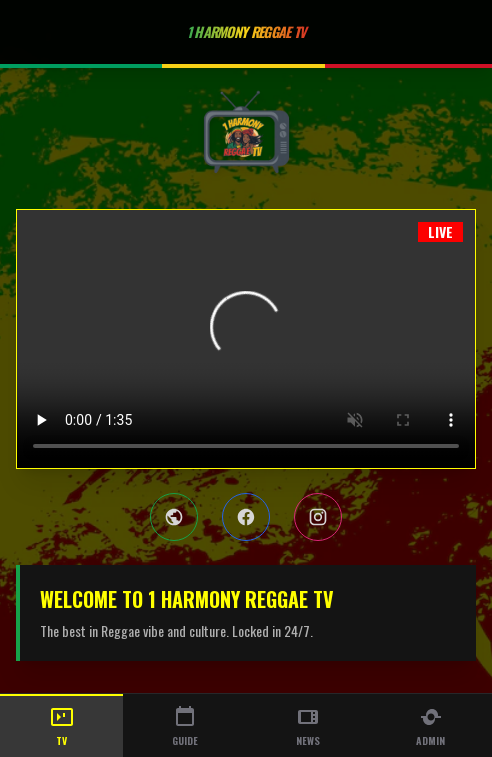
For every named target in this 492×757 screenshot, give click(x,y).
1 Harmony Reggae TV (246, 31)
